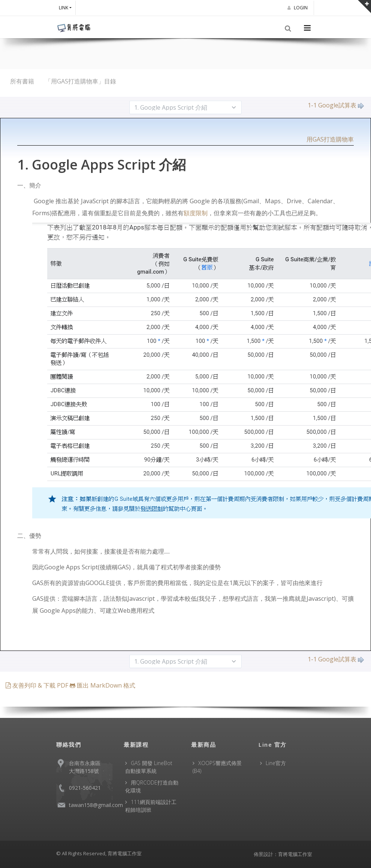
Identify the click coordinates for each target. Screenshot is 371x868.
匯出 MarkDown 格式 (102, 685)
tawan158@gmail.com (96, 805)
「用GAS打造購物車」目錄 (81, 81)
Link (64, 8)
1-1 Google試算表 (336, 105)
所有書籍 (22, 81)
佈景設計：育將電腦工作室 (283, 854)
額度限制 (196, 213)
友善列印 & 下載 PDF (38, 685)
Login (299, 8)
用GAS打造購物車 (330, 139)
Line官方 (276, 763)
